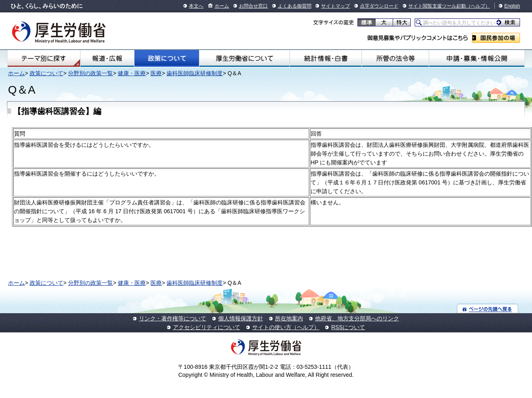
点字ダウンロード (379, 6)
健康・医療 (132, 73)
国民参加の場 (496, 38)
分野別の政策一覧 (90, 73)
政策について (167, 58)
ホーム (222, 6)
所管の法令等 (395, 58)
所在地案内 (289, 318)
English (512, 6)
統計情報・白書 (326, 58)
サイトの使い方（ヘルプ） (286, 327)
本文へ (196, 6)
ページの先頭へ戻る (488, 309)
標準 (366, 22)
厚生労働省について (244, 58)
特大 (402, 22)
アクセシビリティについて (207, 327)
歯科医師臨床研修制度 (195, 73)
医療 (156, 73)
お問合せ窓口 (253, 6)
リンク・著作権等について (173, 318)
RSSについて (348, 327)
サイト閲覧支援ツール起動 (437, 6)
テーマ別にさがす (44, 58)
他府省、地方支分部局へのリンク (357, 318)
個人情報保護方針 (241, 318)
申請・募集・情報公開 (477, 58)
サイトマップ (335, 6)
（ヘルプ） (478, 6)
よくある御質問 (295, 6)
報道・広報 (107, 58)
